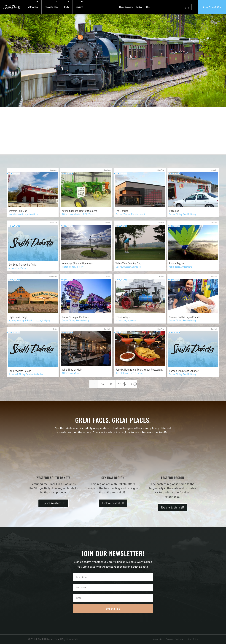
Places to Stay (51, 7)
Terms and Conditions (174, 639)
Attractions (33, 7)
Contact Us (158, 639)
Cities (148, 7)
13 (94, 384)
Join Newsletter (212, 7)
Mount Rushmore (126, 7)
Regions (79, 7)
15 (111, 384)
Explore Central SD (113, 503)
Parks (67, 7)
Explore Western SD (53, 503)
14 (102, 384)
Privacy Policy (192, 639)
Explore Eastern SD (173, 507)
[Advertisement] (113, 131)
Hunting (139, 7)
